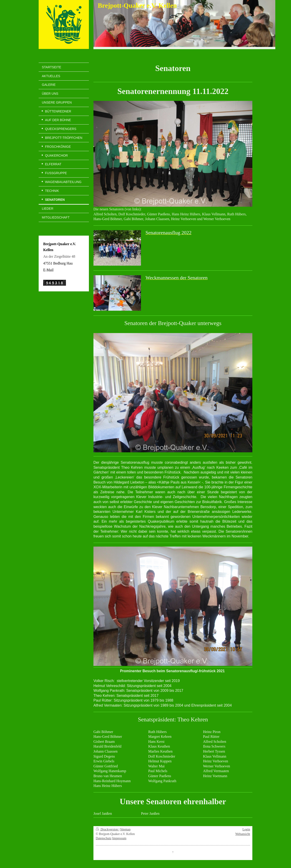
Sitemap (125, 829)
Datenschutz (104, 838)
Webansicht (243, 834)
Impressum (119, 838)
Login (246, 829)
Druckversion (107, 829)
